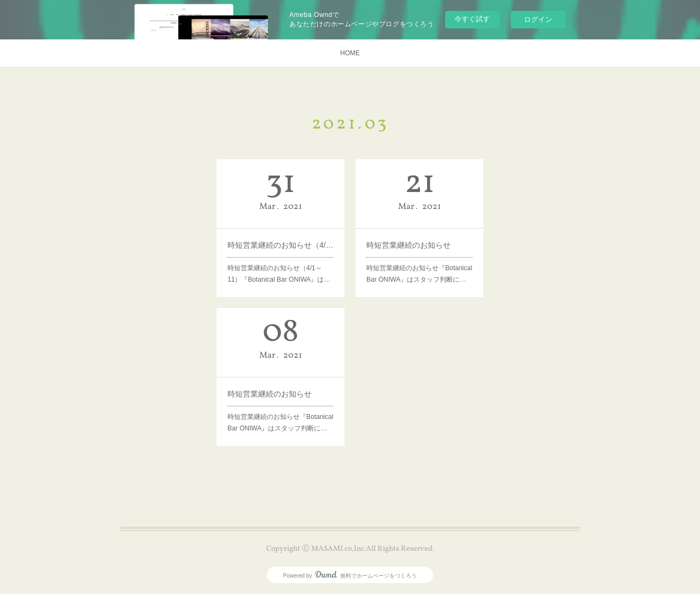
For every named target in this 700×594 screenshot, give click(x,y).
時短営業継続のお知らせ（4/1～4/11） (281, 245)
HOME (350, 53)
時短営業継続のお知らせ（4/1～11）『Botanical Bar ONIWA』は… (279, 274)
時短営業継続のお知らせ (409, 245)
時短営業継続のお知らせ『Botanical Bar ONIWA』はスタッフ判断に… (419, 274)
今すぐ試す (472, 19)
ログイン (538, 19)
